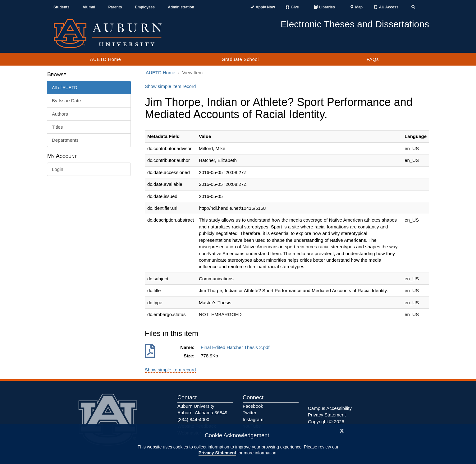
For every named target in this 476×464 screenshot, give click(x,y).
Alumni (89, 7)
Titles (57, 127)
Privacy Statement (217, 453)
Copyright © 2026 (326, 422)
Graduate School (240, 59)
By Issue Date (66, 101)
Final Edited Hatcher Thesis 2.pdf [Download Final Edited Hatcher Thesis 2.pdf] (236, 347)
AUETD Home (105, 59)
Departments (65, 140)
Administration (181, 7)
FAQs (373, 59)
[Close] (342, 430)
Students (61, 7)
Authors (60, 114)
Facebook (253, 406)
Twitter (249, 413)
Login (58, 169)
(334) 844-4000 (193, 419)
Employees (145, 7)
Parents (115, 7)
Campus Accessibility (330, 408)
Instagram (253, 419)
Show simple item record (170, 86)
